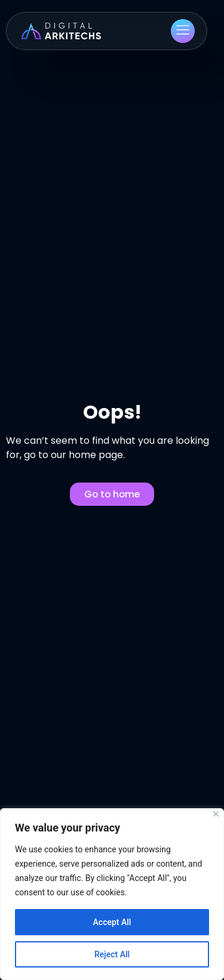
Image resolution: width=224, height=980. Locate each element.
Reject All (112, 954)
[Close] (216, 814)
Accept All (112, 922)
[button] (183, 31)
